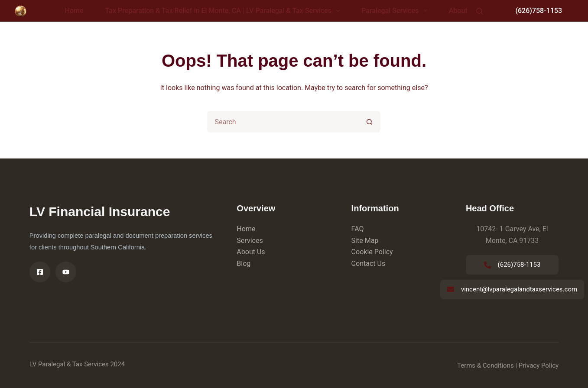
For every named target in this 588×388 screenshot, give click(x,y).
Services (250, 241)
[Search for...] (283, 122)
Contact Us (369, 264)
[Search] (479, 11)
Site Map (365, 241)
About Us (251, 252)
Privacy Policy (539, 365)
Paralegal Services (396, 11)
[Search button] (370, 122)
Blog (244, 264)
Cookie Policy (372, 252)
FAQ (358, 229)
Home (74, 11)
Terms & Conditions (486, 365)
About (458, 11)
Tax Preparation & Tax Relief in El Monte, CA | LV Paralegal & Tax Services (224, 11)
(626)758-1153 (539, 11)
